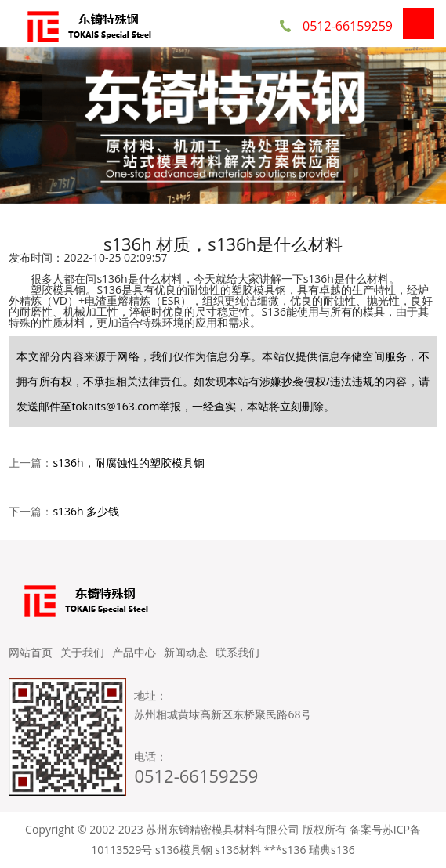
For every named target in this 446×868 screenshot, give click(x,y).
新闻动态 (186, 652)
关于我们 (82, 652)
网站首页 (31, 652)
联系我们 (238, 652)
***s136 (285, 850)
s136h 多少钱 (86, 511)
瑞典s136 (332, 850)
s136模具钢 (184, 850)
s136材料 (238, 850)
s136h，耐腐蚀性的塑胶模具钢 (128, 463)
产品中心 (134, 652)
